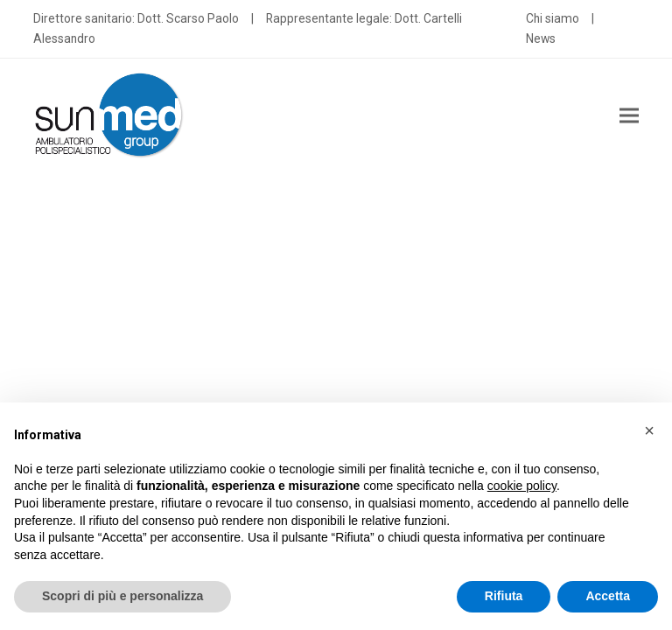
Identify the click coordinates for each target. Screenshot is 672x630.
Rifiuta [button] (504, 596)
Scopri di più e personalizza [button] (122, 596)
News (541, 38)
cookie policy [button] (522, 486)
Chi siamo (553, 18)
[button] (629, 115)
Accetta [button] (608, 596)
